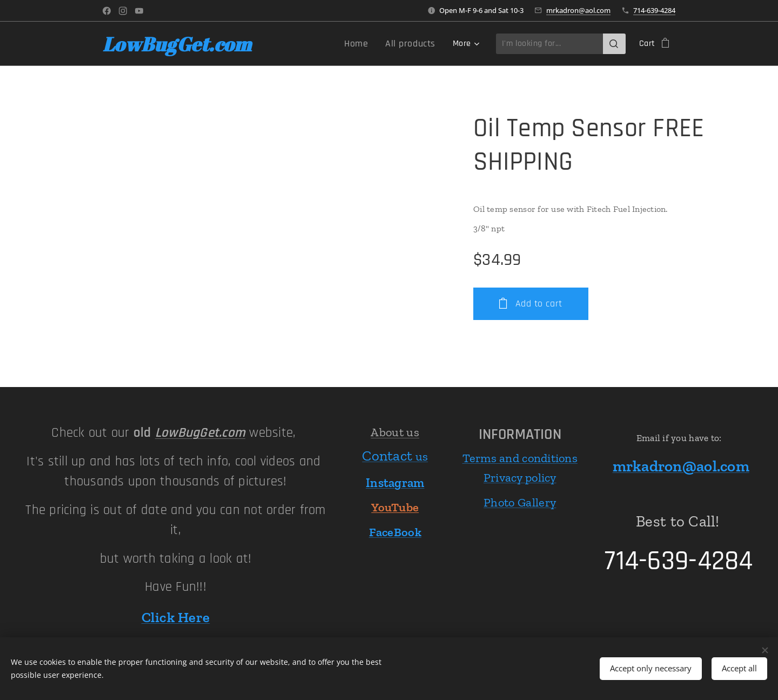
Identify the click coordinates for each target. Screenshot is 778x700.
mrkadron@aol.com (578, 10)
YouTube (395, 508)
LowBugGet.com (200, 433)
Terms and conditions (520, 458)
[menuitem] (340, 44)
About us (395, 432)
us (395, 456)
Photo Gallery (520, 502)
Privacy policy (520, 478)
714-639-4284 (654, 10)
